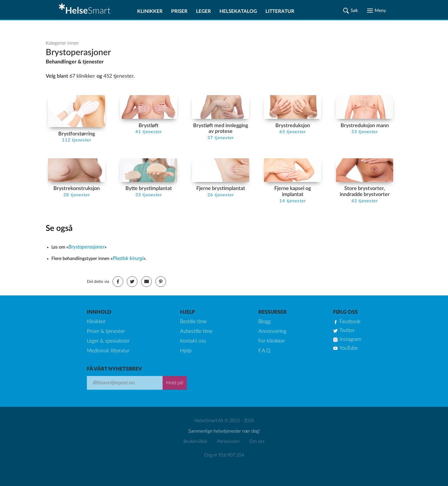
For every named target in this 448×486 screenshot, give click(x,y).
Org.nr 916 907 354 (224, 455)
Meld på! (175, 383)
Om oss (257, 441)
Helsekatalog (238, 11)
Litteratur (280, 11)
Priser (179, 11)
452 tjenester (118, 76)
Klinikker (150, 11)
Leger (203, 11)
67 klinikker (82, 76)
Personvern (228, 441)
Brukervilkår (195, 441)
